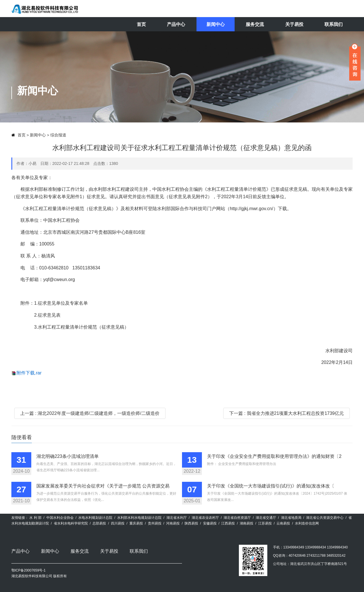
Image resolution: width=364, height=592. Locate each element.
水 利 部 (35, 518)
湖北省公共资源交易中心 (325, 518)
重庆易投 (136, 523)
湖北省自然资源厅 (237, 518)
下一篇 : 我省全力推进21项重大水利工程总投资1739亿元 (287, 413)
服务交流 (255, 24)
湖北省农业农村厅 (205, 518)
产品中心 (176, 24)
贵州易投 (155, 523)
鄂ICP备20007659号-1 (28, 570)
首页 (141, 24)
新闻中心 (216, 24)
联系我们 (334, 24)
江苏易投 (265, 523)
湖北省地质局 (291, 518)
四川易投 (118, 523)
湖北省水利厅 (177, 518)
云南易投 (283, 523)
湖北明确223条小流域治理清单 (68, 456)
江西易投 (228, 523)
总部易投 (99, 523)
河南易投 (173, 523)
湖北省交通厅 (266, 518)
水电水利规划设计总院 (95, 518)
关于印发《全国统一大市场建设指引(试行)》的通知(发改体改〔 (271, 486)
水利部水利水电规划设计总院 (139, 518)
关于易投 (294, 24)
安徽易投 (210, 523)
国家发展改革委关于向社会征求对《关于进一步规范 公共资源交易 (103, 486)
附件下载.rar (29, 373)
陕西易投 (191, 523)
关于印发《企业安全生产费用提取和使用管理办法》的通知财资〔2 (274, 456)
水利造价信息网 (307, 523)
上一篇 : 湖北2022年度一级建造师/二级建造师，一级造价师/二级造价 (90, 413)
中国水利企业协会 (60, 518)
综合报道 (58, 135)
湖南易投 (247, 523)
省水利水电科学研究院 (71, 523)
